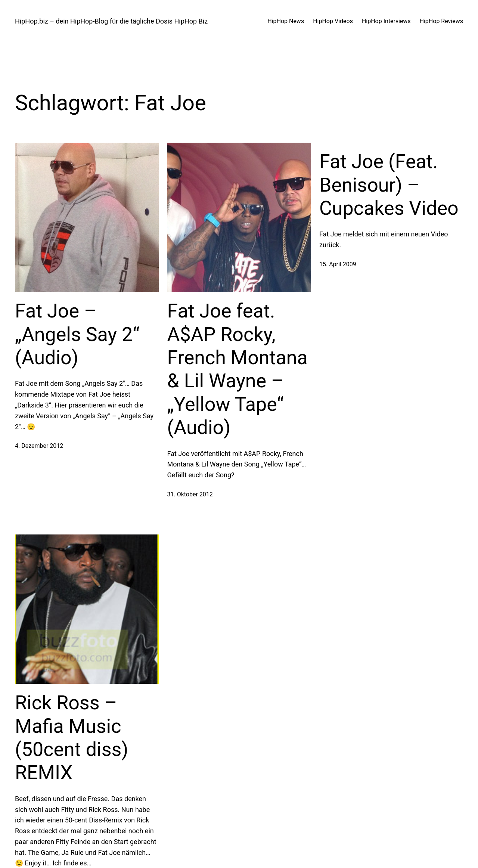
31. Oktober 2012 (190, 494)
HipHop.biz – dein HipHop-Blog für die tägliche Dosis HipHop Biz (111, 21)
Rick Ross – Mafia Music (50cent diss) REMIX (72, 738)
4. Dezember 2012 (39, 446)
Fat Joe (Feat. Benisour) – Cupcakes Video (389, 185)
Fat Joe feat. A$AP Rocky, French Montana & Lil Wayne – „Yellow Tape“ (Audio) (238, 369)
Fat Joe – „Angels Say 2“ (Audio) (77, 334)
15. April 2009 (338, 264)
